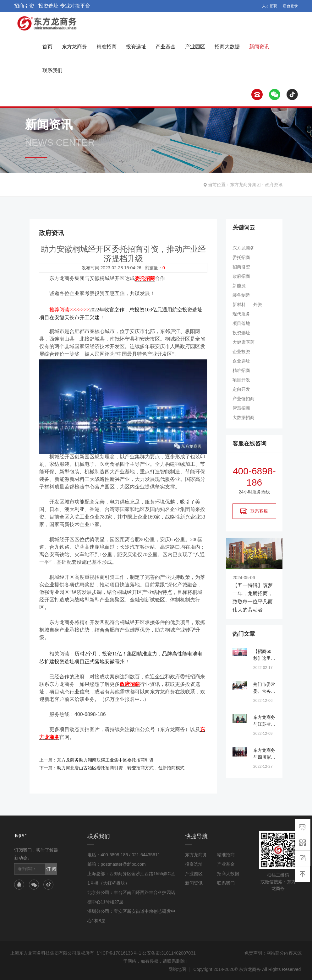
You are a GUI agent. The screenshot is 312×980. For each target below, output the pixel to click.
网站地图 (177, 968)
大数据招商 (244, 417)
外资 (258, 304)
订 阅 (51, 868)
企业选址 (241, 361)
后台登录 (290, 6)
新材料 (239, 304)
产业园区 (195, 47)
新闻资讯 (259, 47)
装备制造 (241, 295)
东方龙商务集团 (245, 185)
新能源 (239, 286)
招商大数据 (227, 47)
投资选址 (136, 47)
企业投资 (241, 352)
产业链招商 (244, 399)
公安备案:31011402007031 (169, 952)
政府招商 (241, 276)
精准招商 (107, 47)
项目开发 (241, 380)
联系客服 (254, 511)
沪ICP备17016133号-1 (119, 952)
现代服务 (241, 314)
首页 (47, 47)
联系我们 (52, 70)
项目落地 (241, 323)
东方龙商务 (74, 47)
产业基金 (166, 47)
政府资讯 (274, 185)
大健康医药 (244, 342)
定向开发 (241, 389)
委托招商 (241, 257)
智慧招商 (241, 408)
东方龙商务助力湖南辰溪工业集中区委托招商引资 (105, 759)
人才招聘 (270, 6)
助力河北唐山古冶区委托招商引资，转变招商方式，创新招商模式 (121, 767)
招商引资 (241, 267)
